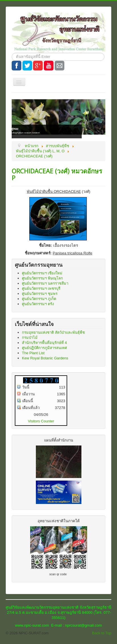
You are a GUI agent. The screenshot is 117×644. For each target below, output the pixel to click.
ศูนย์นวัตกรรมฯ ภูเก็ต (39, 299)
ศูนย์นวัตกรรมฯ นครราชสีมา (45, 283)
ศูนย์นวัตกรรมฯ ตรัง (38, 304)
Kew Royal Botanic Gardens (45, 358)
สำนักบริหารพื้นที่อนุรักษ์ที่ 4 (44, 343)
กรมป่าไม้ (30, 338)
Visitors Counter (41, 421)
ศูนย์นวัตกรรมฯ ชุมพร (40, 294)
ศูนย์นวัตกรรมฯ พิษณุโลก (42, 278)
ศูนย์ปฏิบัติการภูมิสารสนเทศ (44, 348)
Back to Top (102, 633)
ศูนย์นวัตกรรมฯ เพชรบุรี (41, 288)
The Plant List (33, 353)
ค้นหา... (12, 53)
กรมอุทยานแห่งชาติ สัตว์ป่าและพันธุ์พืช (53, 332)
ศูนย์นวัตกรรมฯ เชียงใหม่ (42, 273)
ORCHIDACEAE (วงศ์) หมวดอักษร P (57, 174)
